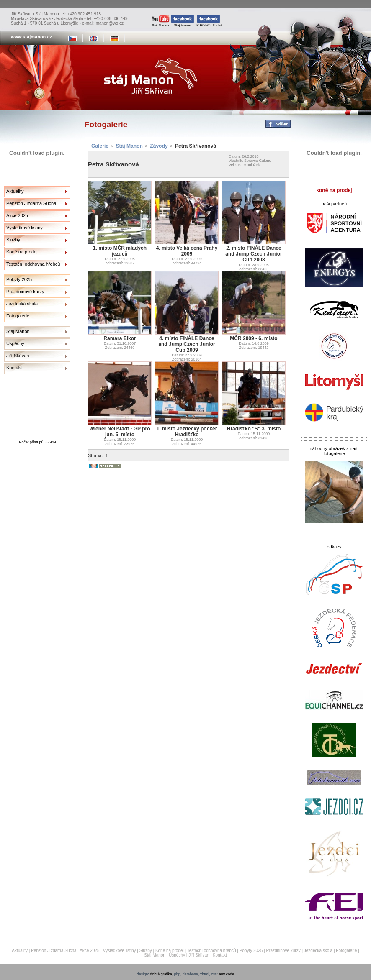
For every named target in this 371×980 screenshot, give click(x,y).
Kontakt (14, 368)
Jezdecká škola (22, 304)
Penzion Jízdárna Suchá (31, 203)
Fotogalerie (18, 316)
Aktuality (15, 191)
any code (227, 974)
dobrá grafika (161, 974)
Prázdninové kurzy (25, 292)
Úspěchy (15, 343)
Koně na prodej (22, 252)
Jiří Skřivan (18, 356)
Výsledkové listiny (24, 228)
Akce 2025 (17, 215)
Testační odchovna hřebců (33, 264)
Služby (13, 240)
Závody (159, 146)
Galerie (100, 146)
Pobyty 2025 (19, 279)
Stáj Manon (161, 21)
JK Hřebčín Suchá (209, 21)
